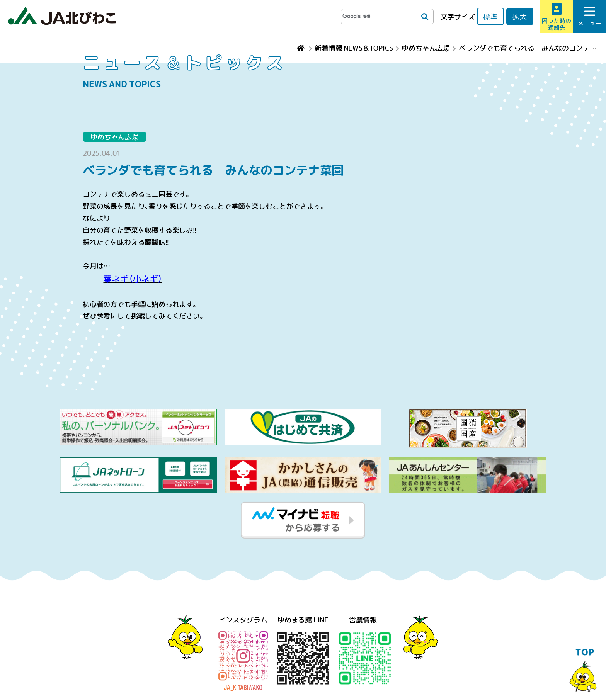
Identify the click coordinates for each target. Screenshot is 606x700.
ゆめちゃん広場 (115, 137)
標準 (490, 16)
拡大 (520, 16)
